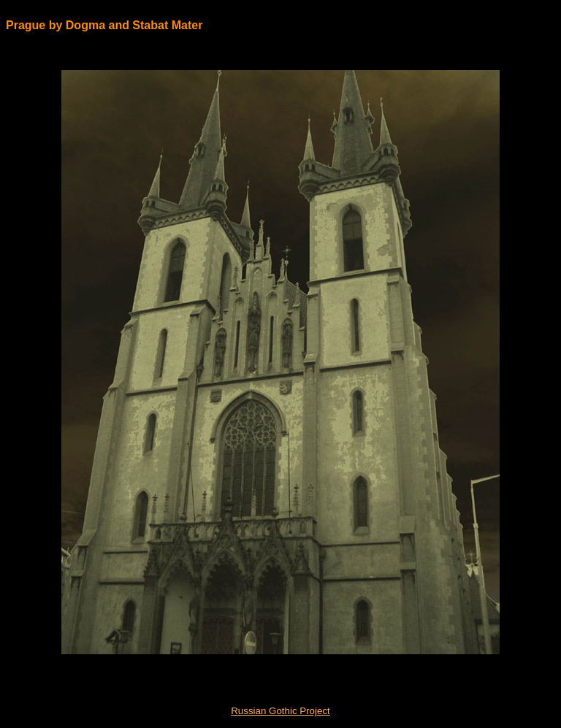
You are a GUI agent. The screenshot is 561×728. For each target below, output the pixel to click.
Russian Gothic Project (280, 711)
